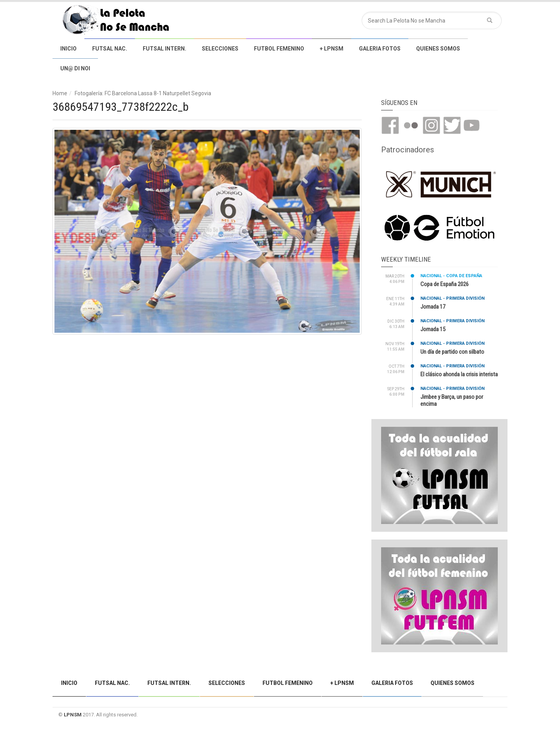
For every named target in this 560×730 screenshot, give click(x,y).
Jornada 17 (433, 307)
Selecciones (220, 49)
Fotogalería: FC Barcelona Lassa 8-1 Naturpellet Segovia (143, 93)
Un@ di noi (75, 68)
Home (60, 93)
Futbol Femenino (279, 49)
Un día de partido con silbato (452, 352)
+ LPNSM (332, 49)
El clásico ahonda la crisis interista (459, 374)
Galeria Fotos (380, 49)
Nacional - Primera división (452, 298)
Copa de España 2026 (444, 284)
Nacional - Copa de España (451, 276)
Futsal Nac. (110, 49)
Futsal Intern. (164, 49)
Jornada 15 (433, 329)
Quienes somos (438, 49)
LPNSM (73, 715)
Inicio (68, 49)
